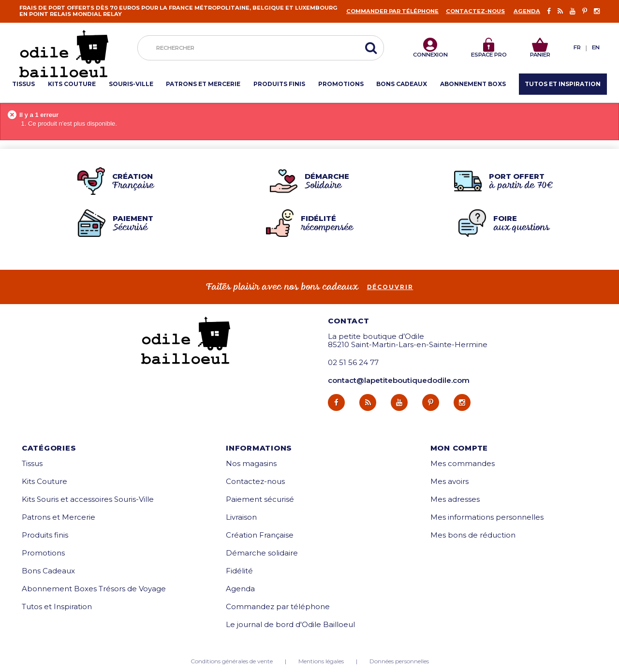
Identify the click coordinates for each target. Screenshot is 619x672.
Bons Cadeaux (48, 571)
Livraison (241, 517)
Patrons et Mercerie (59, 517)
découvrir (390, 287)
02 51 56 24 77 (353, 362)
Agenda (527, 11)
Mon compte (459, 448)
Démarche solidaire (262, 553)
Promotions (43, 553)
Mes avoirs (450, 481)
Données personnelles (399, 661)
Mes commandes (463, 463)
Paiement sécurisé (260, 499)
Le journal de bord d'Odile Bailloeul (290, 624)
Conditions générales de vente (232, 661)
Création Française (260, 535)
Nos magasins (251, 463)
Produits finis (45, 535)
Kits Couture (44, 481)
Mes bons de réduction (473, 535)
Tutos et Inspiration (57, 606)
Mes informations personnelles (487, 517)
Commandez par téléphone (278, 606)
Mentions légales (321, 661)
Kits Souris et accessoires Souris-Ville (88, 499)
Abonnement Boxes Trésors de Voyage (94, 589)
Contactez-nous (475, 11)
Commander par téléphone (392, 11)
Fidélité (239, 571)
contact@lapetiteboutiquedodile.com (399, 380)
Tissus (32, 463)
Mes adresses (455, 499)
